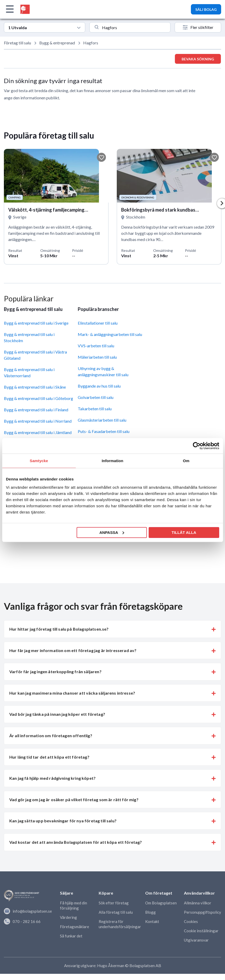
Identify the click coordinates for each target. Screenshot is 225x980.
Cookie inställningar (201, 931)
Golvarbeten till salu (96, 397)
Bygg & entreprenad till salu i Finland (36, 410)
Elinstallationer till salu (98, 323)
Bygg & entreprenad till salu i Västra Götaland (35, 355)
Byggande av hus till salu (99, 386)
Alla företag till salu (116, 912)
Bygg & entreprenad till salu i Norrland (38, 421)
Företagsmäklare (75, 927)
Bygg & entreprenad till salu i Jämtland (38, 432)
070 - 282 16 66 (22, 921)
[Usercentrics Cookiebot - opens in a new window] (196, 446)
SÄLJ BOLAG (206, 9)
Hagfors (91, 43)
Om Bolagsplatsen (161, 903)
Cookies (191, 921)
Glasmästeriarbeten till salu (102, 420)
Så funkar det (71, 936)
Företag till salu (17, 43)
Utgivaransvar (196, 940)
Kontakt (152, 921)
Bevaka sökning (198, 59)
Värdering (68, 917)
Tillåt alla (184, 532)
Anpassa (112, 532)
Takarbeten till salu (95, 409)
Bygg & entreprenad (57, 43)
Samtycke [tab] (39, 461)
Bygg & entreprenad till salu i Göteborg (38, 398)
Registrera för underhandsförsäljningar (120, 924)
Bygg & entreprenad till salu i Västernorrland (29, 372)
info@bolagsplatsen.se (28, 911)
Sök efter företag (114, 903)
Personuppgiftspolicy (203, 912)
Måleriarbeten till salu (97, 357)
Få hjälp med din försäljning (73, 905)
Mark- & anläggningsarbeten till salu (110, 334)
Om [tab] (186, 461)
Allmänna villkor (198, 903)
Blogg (150, 912)
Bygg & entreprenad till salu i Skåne (35, 387)
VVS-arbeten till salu (96, 346)
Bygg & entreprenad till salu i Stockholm (29, 337)
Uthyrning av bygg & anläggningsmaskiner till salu (103, 371)
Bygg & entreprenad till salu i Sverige (36, 323)
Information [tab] (113, 461)
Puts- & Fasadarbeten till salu (104, 431)
